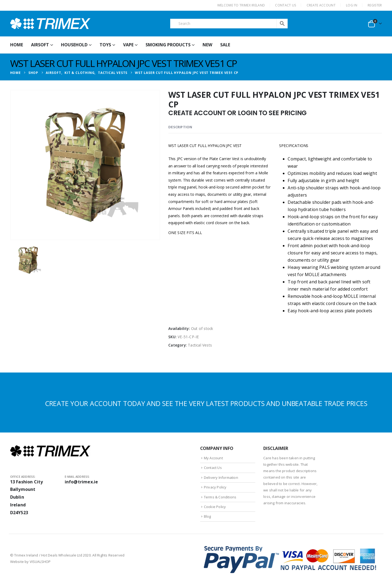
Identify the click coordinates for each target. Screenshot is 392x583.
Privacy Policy (215, 487)
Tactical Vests (200, 345)
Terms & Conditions (220, 497)
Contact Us (213, 468)
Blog (208, 516)
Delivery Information (221, 477)
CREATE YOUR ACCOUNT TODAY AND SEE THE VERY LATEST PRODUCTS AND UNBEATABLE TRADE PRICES (206, 403)
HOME (17, 45)
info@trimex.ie (81, 482)
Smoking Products (168, 45)
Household (74, 45)
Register (375, 5)
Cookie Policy (215, 507)
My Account (213, 458)
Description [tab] (180, 127)
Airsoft (40, 45)
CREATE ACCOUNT (321, 5)
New (207, 45)
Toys (105, 45)
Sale (225, 45)
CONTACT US (286, 5)
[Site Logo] (50, 24)
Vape (128, 45)
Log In (352, 5)
